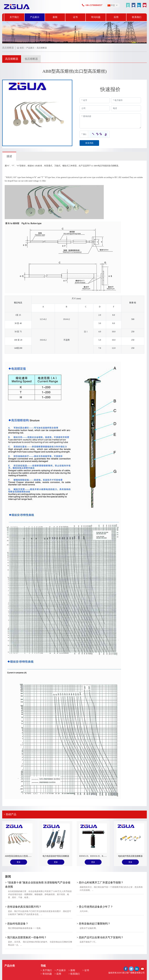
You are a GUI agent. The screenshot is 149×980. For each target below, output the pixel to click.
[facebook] (128, 5)
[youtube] (144, 5)
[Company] (95, 108)
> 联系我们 (74, 974)
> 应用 (58, 974)
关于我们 (14, 17)
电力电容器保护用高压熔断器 (56, 856)
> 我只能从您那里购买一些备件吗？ (26, 937)
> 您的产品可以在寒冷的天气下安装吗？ (100, 937)
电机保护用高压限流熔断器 (130, 856)
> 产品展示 (60, 970)
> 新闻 (72, 970)
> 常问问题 (46, 974)
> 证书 (86, 970)
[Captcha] (84, 134)
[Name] (95, 100)
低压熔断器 (31, 59)
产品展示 (35, 17)
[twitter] (133, 5)
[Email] (126, 100)
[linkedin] (139, 5)
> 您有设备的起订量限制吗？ (93, 924)
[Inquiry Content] (110, 121)
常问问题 (96, 17)
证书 (75, 17)
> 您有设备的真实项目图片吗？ (23, 907)
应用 (116, 17)
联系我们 (137, 17)
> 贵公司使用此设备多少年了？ (95, 907)
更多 (19, 862)
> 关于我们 (46, 970)
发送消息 (89, 143)
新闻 (55, 17)
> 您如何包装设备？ (17, 924)
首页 (22, 48)
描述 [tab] (9, 156)
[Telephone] (126, 108)
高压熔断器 (12, 59)
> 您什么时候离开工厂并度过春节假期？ (100, 883)
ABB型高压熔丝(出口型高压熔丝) (20, 856)
